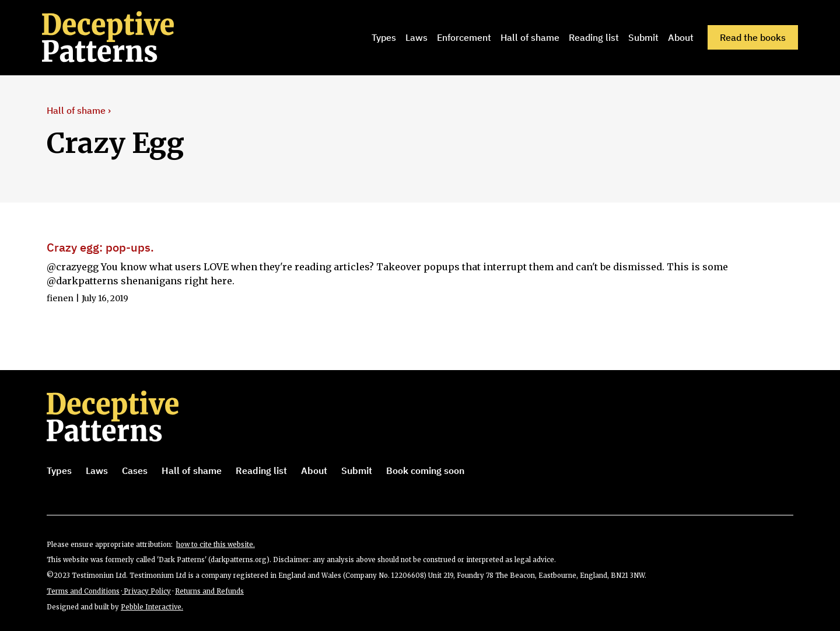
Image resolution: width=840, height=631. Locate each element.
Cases (135, 470)
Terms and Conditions (83, 591)
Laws (416, 37)
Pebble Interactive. (152, 607)
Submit (643, 37)
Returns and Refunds (209, 591)
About (681, 37)
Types (384, 37)
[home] (124, 37)
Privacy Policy (146, 591)
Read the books (753, 37)
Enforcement (464, 37)
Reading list (594, 37)
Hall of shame (530, 37)
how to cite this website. (216, 545)
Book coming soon (425, 470)
